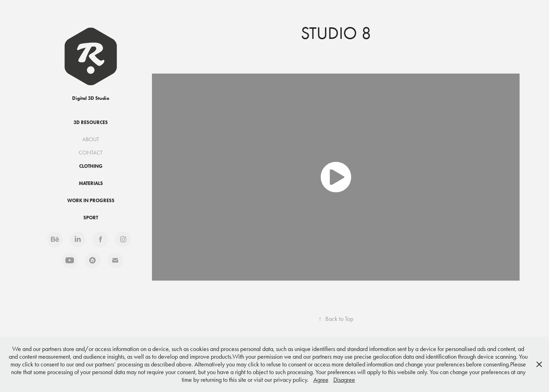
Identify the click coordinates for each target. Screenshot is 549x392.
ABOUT (91, 139)
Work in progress (91, 201)
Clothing (91, 166)
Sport (91, 218)
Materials (91, 183)
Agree (321, 380)
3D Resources (91, 122)
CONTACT (91, 153)
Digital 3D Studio (91, 98)
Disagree (344, 380)
